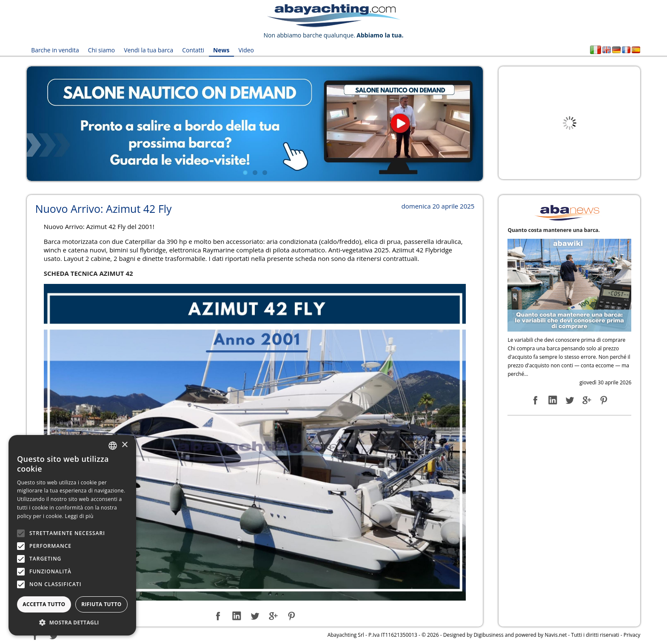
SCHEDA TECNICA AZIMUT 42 (88, 273)
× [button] (124, 445)
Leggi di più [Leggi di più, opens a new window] (79, 516)
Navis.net (556, 635)
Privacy (632, 635)
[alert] (72, 535)
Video (245, 50)
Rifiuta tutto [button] (101, 604)
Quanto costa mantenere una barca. (554, 230)
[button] (72, 623)
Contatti (193, 50)
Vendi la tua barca (148, 50)
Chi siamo (101, 50)
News (221, 50)
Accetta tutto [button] (44, 604)
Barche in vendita (55, 50)
